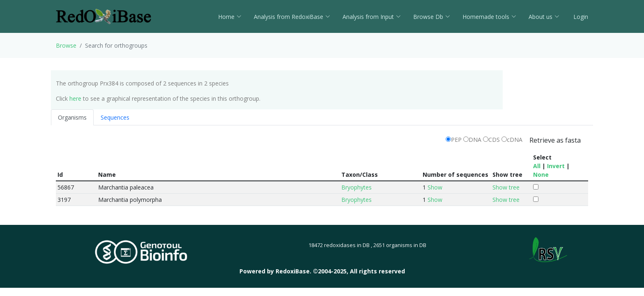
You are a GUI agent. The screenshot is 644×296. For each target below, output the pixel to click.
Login (580, 17)
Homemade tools (489, 17)
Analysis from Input (372, 17)
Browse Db (432, 17)
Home (230, 17)
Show (435, 187)
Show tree (506, 187)
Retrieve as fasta (555, 140)
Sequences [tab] (115, 117)
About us (544, 17)
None (541, 175)
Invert (556, 166)
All (537, 166)
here (75, 98)
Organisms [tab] (72, 117)
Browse (66, 45)
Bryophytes (356, 187)
